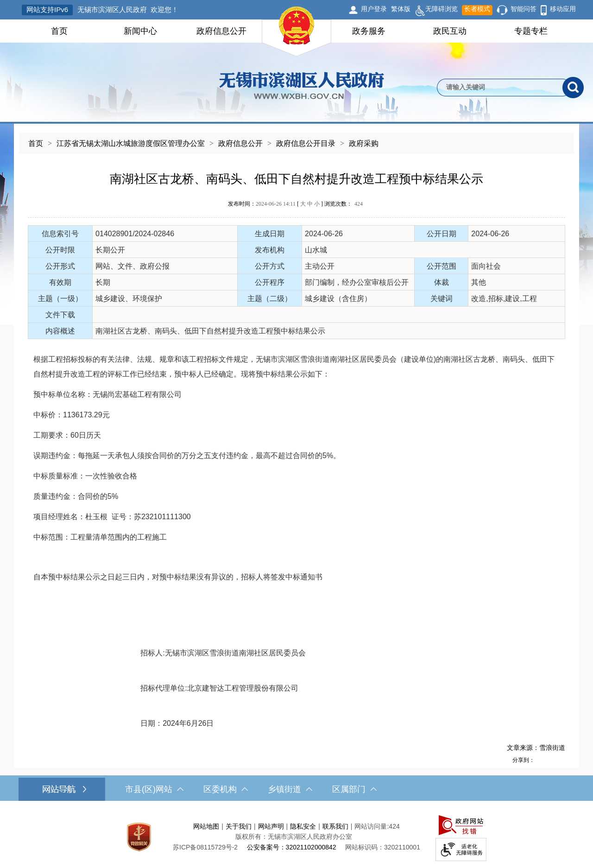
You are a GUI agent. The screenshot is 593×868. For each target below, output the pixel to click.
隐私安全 (303, 826)
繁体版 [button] (401, 9)
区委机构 (226, 789)
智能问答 (524, 9)
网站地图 (206, 826)
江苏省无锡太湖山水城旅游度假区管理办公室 (131, 143)
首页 (59, 31)
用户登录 (374, 9)
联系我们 (335, 826)
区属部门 (354, 789)
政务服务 (369, 31)
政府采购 (364, 143)
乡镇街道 (290, 789)
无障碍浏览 (436, 10)
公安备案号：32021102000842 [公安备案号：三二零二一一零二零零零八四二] (292, 847)
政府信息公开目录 (306, 143)
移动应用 (563, 9)
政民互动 (450, 31)
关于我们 (239, 826)
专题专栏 (531, 31)
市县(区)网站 (154, 789)
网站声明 (271, 826)
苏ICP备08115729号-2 (205, 847)
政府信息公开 (221, 31)
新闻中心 (140, 31)
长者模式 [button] (477, 9)
